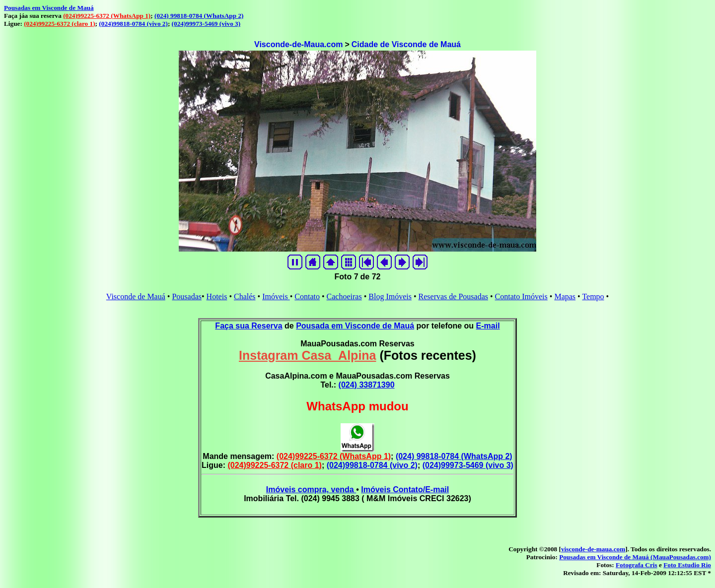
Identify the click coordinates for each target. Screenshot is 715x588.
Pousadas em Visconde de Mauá (49, 8)
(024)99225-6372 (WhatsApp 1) (107, 16)
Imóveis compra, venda (311, 490)
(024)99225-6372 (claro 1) (59, 24)
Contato (307, 296)
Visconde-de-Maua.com (298, 44)
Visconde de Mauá (136, 296)
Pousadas (187, 296)
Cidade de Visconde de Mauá (406, 44)
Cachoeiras (344, 296)
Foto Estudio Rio (687, 565)
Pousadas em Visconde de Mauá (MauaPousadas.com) (635, 557)
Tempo (593, 296)
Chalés (245, 296)
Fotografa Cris (637, 565)
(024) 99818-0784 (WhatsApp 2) (199, 16)
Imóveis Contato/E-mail (405, 490)
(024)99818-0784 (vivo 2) (133, 24)
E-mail (488, 326)
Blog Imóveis (390, 296)
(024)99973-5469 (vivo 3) (206, 24)
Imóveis (276, 296)
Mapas (565, 296)
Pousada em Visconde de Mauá (355, 326)
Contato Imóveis (521, 296)
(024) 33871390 (367, 385)
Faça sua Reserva (249, 326)
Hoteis (217, 296)
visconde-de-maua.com (593, 549)
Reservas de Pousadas (453, 296)
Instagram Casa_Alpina (308, 355)
